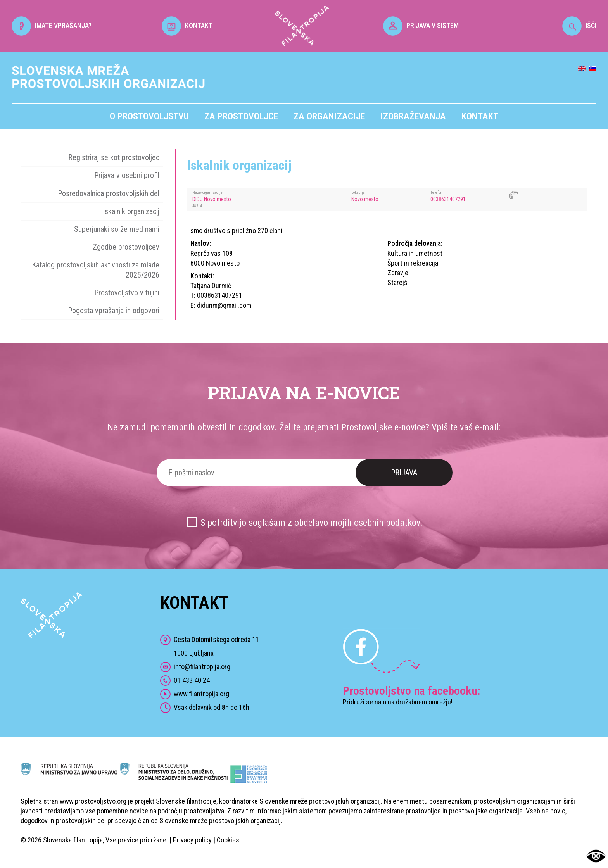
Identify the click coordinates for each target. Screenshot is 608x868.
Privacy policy (192, 840)
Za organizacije (329, 116)
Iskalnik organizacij (131, 211)
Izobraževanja (413, 116)
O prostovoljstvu (149, 116)
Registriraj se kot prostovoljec (114, 157)
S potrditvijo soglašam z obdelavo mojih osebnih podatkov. (312, 523)
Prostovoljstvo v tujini (127, 293)
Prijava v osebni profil (127, 175)
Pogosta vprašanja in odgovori (114, 311)
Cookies (228, 840)
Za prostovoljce (241, 116)
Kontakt (480, 116)
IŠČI (579, 25)
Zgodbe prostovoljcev (126, 247)
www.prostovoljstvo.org (93, 801)
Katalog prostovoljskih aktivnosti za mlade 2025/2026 (96, 270)
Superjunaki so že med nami (117, 229)
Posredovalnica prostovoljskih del (109, 193)
